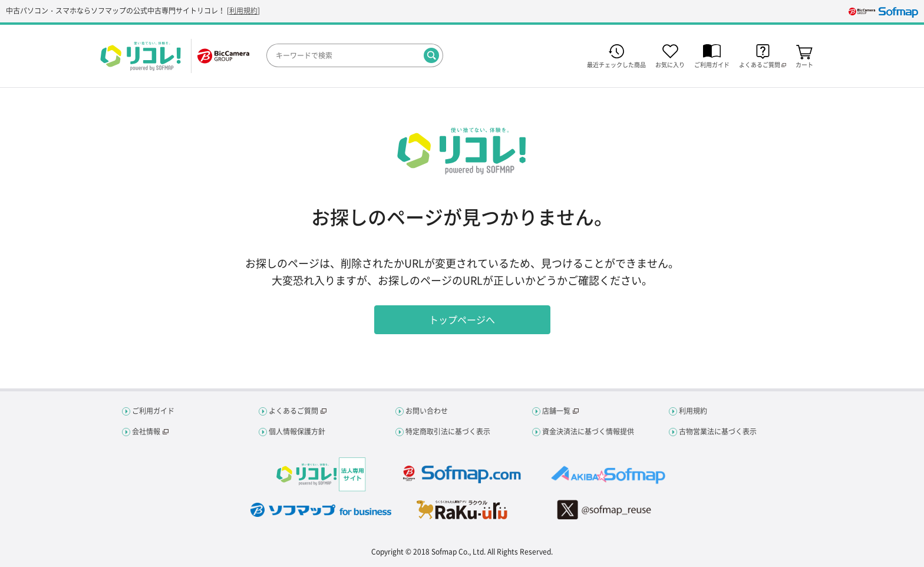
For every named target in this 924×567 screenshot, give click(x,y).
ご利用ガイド (712, 64)
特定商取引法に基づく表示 (448, 431)
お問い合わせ (427, 411)
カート (804, 64)
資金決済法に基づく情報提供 (588, 431)
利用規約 (243, 11)
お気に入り (670, 64)
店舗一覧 (556, 411)
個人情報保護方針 (297, 431)
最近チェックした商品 (616, 64)
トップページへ (462, 319)
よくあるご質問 (293, 411)
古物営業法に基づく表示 (718, 431)
